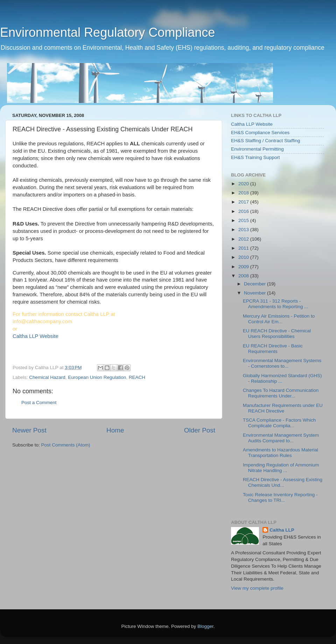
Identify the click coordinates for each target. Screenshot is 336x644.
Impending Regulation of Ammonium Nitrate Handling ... (281, 468)
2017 (244, 202)
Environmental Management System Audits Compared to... (281, 438)
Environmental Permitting (257, 149)
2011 (244, 248)
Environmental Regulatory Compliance (107, 32)
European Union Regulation (97, 377)
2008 (244, 276)
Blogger (205, 626)
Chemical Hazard (47, 377)
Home (115, 430)
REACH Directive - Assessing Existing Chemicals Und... (283, 482)
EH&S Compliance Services (260, 133)
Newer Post (29, 430)
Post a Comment (39, 403)
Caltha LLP (282, 530)
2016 (244, 211)
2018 (244, 193)
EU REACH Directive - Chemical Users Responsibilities (277, 334)
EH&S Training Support (255, 157)
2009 (244, 267)
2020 (244, 184)
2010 (244, 257)
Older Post (200, 430)
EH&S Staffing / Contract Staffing (266, 141)
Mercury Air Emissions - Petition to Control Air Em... (279, 319)
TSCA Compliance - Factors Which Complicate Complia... (279, 423)
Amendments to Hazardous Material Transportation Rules (281, 453)
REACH (137, 377)
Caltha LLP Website (36, 336)
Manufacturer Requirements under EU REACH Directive (283, 408)
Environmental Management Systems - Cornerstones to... (282, 363)
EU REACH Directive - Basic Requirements (273, 349)
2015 (244, 220)
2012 (244, 239)
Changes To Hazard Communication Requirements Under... (281, 393)
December (255, 284)
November (255, 293)
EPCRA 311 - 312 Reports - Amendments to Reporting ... (276, 304)
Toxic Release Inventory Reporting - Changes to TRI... (280, 497)
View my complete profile (257, 588)
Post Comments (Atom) (66, 445)
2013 (244, 230)
